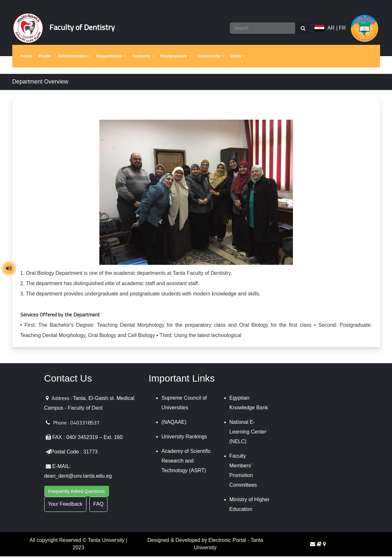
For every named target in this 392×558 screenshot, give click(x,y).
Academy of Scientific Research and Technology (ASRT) (186, 463)
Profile (45, 58)
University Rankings (184, 438)
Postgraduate (176, 58)
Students (143, 58)
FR (342, 29)
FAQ (98, 506)
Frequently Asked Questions (77, 493)
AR (331, 29)
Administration (74, 58)
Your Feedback (65, 506)
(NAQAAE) (174, 424)
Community (211, 58)
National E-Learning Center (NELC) (248, 434)
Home (26, 58)
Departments (111, 58)
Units (238, 58)
